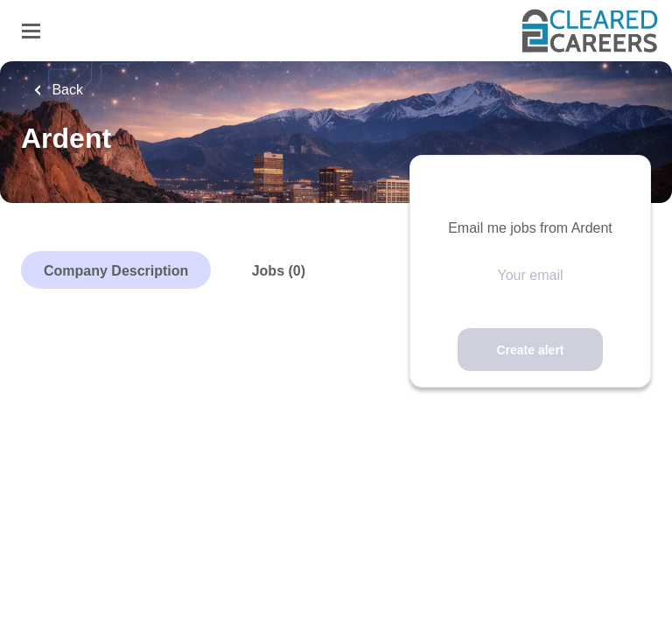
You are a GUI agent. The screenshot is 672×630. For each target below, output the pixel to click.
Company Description (116, 271)
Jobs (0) (279, 271)
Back (66, 90)
